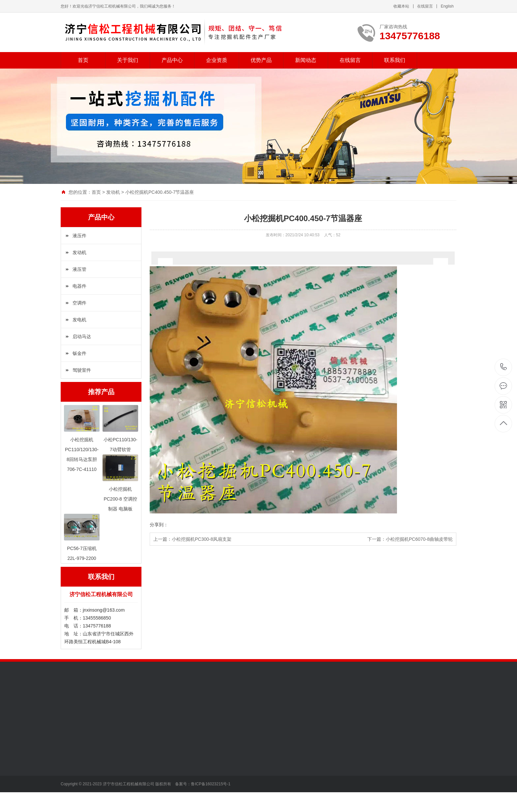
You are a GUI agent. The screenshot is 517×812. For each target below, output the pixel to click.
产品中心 (172, 60)
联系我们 (395, 60)
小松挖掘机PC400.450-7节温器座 (160, 192)
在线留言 (425, 6)
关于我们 (128, 60)
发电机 (79, 320)
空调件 (79, 303)
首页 (83, 60)
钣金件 (79, 353)
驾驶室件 (82, 370)
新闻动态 (306, 60)
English (447, 6)
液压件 (79, 236)
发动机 (113, 192)
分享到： (159, 525)
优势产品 (261, 60)
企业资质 (217, 60)
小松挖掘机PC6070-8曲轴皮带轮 (419, 539)
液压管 (79, 269)
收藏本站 (401, 6)
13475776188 (504, 367)
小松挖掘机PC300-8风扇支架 (202, 539)
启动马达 (82, 336)
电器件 (79, 286)
